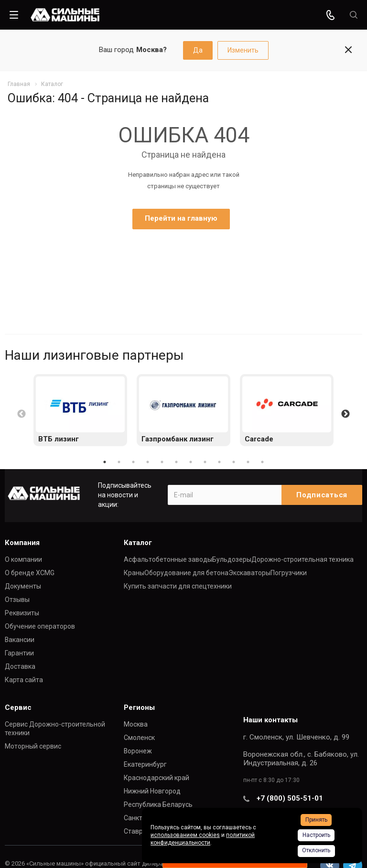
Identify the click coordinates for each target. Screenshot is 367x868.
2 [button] (119, 462)
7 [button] (191, 462)
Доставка (20, 666)
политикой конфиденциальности (203, 839)
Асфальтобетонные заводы (168, 559)
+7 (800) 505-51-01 (290, 798)
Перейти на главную (181, 218)
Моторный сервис (33, 746)
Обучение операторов (40, 626)
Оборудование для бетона (186, 573)
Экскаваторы (249, 573)
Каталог (138, 543)
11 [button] (248, 462)
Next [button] (345, 414)
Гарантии (19, 653)
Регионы (139, 707)
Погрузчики (289, 573)
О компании (23, 559)
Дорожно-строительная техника (302, 559)
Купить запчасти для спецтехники (178, 586)
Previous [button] (22, 414)
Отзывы (17, 600)
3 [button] (133, 462)
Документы (23, 586)
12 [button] (262, 462)
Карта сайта (24, 680)
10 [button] (234, 462)
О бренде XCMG (30, 573)
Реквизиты (22, 613)
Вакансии (20, 640)
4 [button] (148, 462)
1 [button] (105, 462)
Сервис (18, 707)
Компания (22, 543)
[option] (80, 410)
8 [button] (205, 462)
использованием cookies (185, 835)
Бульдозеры (232, 559)
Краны (134, 573)
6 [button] (176, 462)
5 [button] (162, 462)
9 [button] (219, 462)
